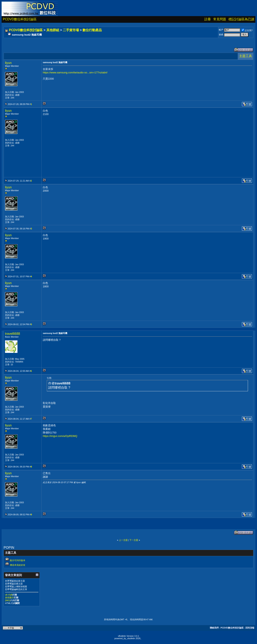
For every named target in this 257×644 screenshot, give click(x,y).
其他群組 (53, 30)
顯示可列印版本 (18, 560)
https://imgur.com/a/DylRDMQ (60, 436)
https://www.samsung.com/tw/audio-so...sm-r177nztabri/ (75, 72)
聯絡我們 (214, 628)
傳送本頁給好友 (18, 565)
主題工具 (246, 56)
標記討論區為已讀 (241, 19)
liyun (8, 63)
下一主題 (134, 540)
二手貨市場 (71, 30)
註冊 (208, 19)
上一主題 (123, 540)
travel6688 (13, 334)
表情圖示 (9, 598)
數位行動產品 (92, 30)
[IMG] (8, 600)
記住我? (247, 30)
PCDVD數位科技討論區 (20, 19)
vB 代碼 (9, 595)
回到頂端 (250, 628)
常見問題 (220, 19)
